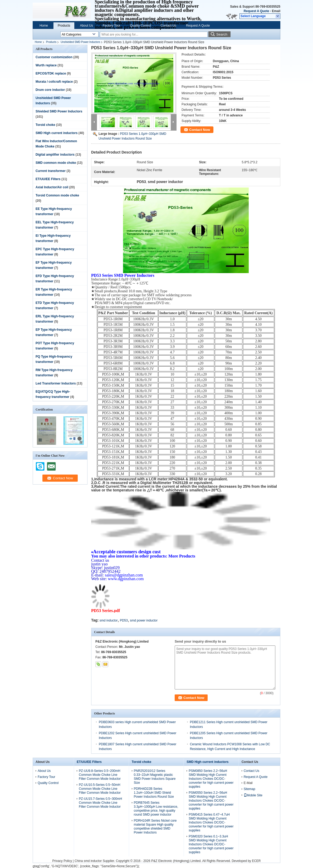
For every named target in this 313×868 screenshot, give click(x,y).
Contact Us (168, 26)
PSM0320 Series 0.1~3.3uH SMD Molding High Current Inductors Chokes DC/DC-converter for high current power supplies (211, 844)
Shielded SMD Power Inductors (59, 111)
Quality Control (140, 26)
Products (64, 26)
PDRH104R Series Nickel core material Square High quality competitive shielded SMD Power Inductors (155, 827)
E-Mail (248, 783)
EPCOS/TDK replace (51, 73)
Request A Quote (256, 11)
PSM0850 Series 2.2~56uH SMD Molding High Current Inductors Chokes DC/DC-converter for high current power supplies (211, 779)
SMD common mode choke (56, 163)
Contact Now (200, 130)
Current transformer (51, 171)
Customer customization (54, 57)
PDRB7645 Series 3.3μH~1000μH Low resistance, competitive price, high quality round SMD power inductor (156, 809)
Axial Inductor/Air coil (52, 187)
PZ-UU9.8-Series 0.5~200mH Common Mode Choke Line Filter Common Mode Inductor (100, 775)
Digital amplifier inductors (55, 155)
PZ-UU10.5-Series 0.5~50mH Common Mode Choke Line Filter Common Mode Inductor (100, 789)
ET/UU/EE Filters (48, 179)
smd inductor (109, 620)
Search (222, 34)
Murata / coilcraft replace (54, 82)
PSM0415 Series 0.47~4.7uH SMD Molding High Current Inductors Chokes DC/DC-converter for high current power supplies (211, 822)
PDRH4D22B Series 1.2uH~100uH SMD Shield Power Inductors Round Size (154, 793)
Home (44, 26)
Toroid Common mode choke (57, 195)
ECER (256, 861)
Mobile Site (253, 795)
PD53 (124, 620)
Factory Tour (111, 26)
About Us (86, 26)
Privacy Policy (62, 861)
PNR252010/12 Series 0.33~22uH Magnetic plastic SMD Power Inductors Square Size (155, 777)
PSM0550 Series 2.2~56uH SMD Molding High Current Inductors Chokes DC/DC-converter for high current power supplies (211, 801)
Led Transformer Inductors (56, 383)
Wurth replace (46, 65)
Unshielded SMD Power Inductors (80, 42)
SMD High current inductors (57, 133)
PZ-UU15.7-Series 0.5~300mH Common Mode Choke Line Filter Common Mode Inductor (100, 803)
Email (276, 11)
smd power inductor (144, 620)
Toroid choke (45, 125)
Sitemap (250, 789)
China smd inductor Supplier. (95, 861)
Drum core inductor (50, 90)
